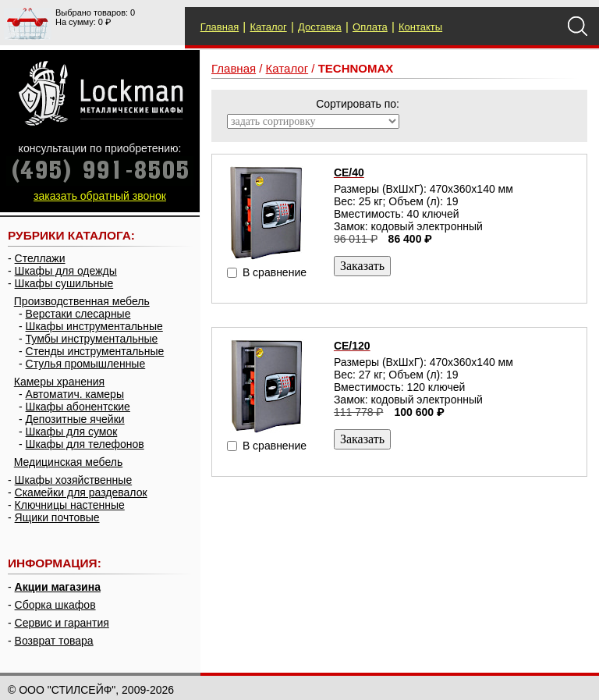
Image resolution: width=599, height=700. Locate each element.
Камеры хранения (59, 382)
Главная (220, 27)
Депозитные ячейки (75, 419)
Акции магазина (58, 587)
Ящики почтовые (57, 517)
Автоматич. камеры (75, 394)
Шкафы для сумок (72, 432)
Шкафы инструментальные (94, 326)
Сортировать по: (358, 104)
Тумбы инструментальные (92, 339)
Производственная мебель (82, 301)
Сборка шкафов (55, 605)
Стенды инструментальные (95, 351)
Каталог (268, 27)
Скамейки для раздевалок (81, 492)
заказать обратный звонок (100, 196)
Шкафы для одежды (66, 271)
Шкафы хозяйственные (74, 480)
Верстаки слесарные (78, 314)
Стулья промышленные (86, 364)
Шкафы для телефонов (85, 444)
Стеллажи (40, 258)
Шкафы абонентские (78, 407)
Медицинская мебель (68, 462)
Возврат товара (54, 641)
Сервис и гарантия (62, 623)
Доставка (320, 27)
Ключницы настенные (70, 505)
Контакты (420, 27)
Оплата (370, 27)
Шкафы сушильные (64, 283)
